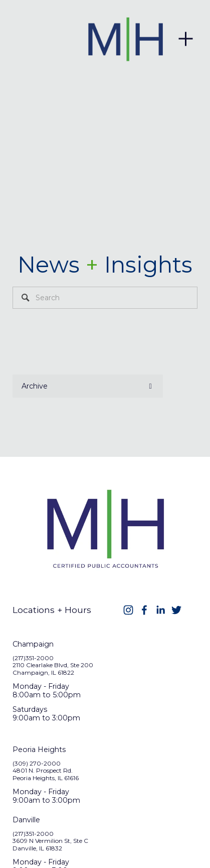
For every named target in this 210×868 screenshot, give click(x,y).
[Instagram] (128, 610)
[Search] (105, 298)
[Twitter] (176, 610)
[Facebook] (144, 610)
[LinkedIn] (160, 610)
